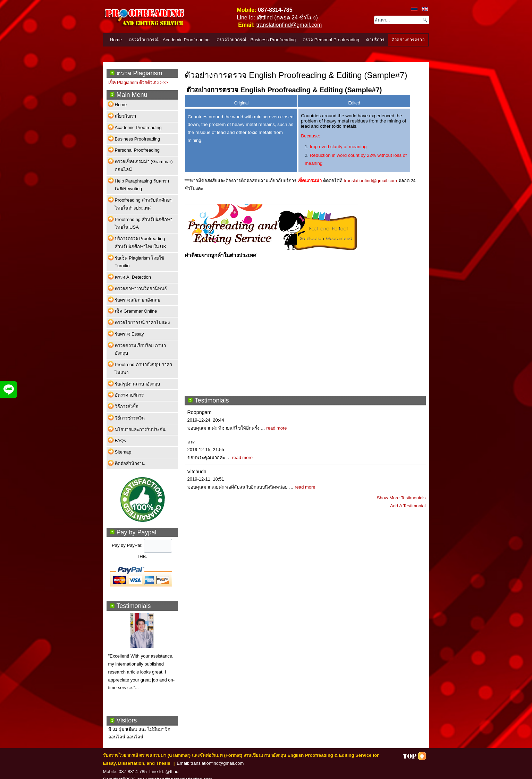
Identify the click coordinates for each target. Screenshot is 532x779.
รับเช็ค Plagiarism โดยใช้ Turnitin (140, 262)
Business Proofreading (138, 139)
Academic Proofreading (138, 128)
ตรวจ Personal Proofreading (331, 40)
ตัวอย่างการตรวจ (408, 40)
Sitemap (123, 452)
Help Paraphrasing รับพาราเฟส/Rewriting (142, 185)
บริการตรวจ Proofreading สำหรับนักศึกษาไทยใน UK (141, 243)
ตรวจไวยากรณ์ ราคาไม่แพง (142, 323)
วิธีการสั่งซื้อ (127, 407)
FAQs (121, 441)
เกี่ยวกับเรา (125, 116)
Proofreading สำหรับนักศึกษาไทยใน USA (144, 223)
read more (276, 428)
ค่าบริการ (375, 40)
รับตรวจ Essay (129, 334)
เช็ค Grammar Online (136, 311)
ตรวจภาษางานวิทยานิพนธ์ (141, 289)
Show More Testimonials (401, 498)
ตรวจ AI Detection (133, 277)
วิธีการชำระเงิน (130, 418)
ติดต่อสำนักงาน (130, 463)
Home (116, 40)
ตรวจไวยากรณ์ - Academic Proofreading (169, 40)
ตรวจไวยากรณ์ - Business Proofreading (256, 40)
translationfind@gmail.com (289, 25)
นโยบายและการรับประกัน (140, 429)
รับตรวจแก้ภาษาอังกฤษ (138, 300)
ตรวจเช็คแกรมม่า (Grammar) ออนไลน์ (144, 166)
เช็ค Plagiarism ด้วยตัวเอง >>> (138, 82)
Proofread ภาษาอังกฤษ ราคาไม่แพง (143, 369)
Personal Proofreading (137, 150)
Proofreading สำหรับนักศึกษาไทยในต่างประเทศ (144, 204)
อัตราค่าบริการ (129, 395)
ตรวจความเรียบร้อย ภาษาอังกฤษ (141, 349)
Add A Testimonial (408, 506)
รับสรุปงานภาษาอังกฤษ (138, 384)
